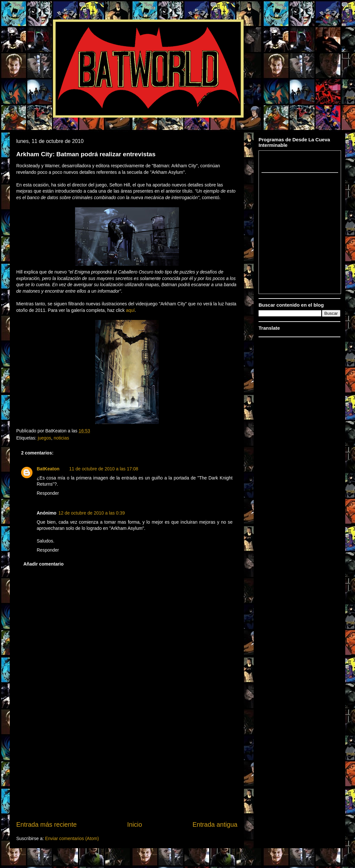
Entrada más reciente (46, 824)
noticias (61, 438)
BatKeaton (48, 469)
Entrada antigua (215, 824)
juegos (44, 438)
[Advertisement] (127, 771)
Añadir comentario (44, 564)
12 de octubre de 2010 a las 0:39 (92, 513)
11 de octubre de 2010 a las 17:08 (104, 469)
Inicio (135, 824)
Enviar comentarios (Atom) (72, 838)
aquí (130, 310)
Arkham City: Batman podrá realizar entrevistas (86, 154)
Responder (48, 493)
